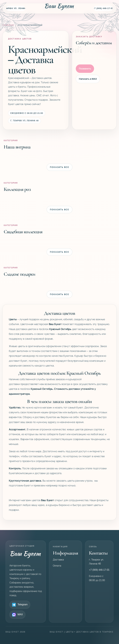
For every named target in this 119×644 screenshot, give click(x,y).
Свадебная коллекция (23, 232)
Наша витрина (17, 147)
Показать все (59, 167)
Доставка (58, 560)
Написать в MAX (88, 79)
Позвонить (85, 69)
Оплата (57, 566)
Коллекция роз (17, 189)
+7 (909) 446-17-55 (103, 8)
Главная (8, 25)
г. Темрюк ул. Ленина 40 (16, 8)
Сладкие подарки (19, 274)
